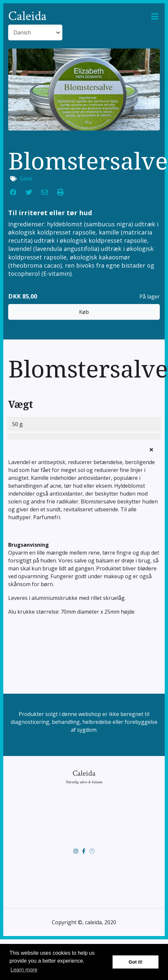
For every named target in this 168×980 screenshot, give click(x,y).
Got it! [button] (136, 962)
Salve (26, 213)
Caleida (27, 16)
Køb (84, 346)
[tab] (84, 485)
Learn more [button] (24, 970)
